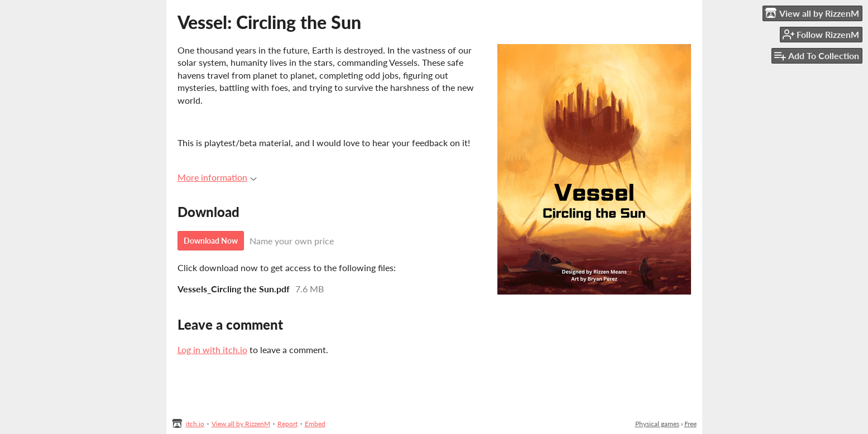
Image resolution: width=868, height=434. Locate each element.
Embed (315, 424)
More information (217, 177)
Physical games (657, 424)
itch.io (195, 424)
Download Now (211, 241)
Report (287, 424)
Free (690, 424)
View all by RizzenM (241, 424)
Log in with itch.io (212, 349)
